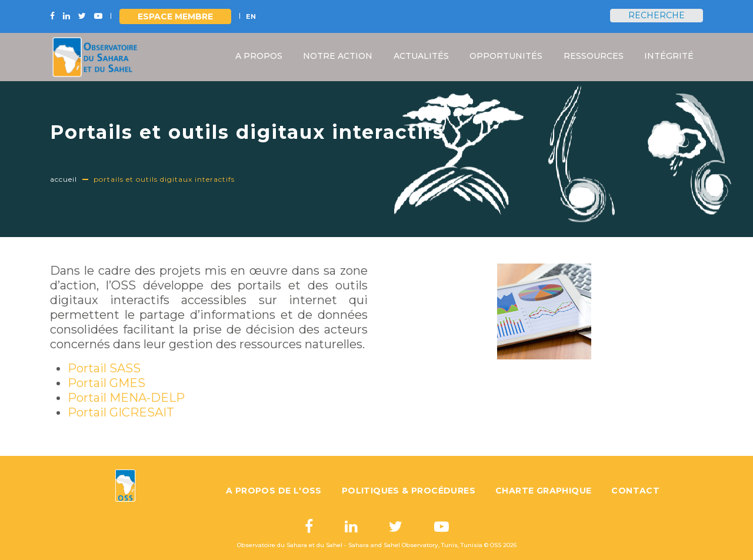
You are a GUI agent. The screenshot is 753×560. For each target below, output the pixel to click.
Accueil (64, 179)
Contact (635, 491)
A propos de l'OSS (274, 491)
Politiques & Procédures (409, 491)
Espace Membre (175, 16)
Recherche (657, 15)
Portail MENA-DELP (126, 398)
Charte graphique (543, 491)
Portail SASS (104, 368)
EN (251, 16)
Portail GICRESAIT (121, 412)
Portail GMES (106, 383)
